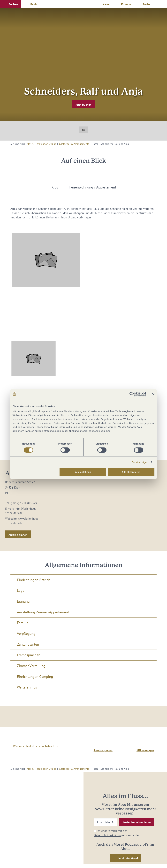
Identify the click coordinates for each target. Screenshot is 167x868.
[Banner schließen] (153, 394)
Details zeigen (140, 462)
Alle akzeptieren (131, 472)
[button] (11, 4)
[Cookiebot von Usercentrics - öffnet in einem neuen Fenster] (132, 394)
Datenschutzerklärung (108, 835)
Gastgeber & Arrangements (74, 144)
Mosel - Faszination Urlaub (42, 144)
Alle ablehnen (83, 472)
